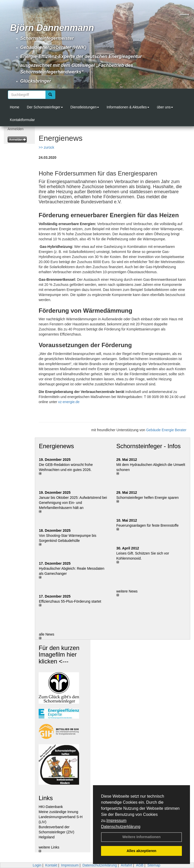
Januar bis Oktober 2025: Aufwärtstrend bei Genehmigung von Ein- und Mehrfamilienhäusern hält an (73, 503)
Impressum (116, 821)
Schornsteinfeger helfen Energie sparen (148, 498)
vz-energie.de (69, 402)
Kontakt (51, 865)
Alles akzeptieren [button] (141, 851)
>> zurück (46, 147)
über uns (165, 107)
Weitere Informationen (141, 837)
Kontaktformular (22, 120)
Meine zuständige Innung (58, 812)
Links (46, 798)
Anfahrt (126, 865)
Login (37, 865)
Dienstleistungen (85, 107)
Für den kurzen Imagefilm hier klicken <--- (59, 655)
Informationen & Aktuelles (128, 107)
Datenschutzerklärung (121, 827)
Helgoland (47, 837)
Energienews (56, 446)
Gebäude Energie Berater (166, 430)
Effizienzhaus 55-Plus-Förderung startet (70, 601)
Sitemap (154, 865)
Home (15, 107)
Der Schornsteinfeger (45, 107)
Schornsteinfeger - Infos (149, 446)
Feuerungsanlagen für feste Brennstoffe (148, 525)
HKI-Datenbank (51, 807)
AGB (140, 865)
